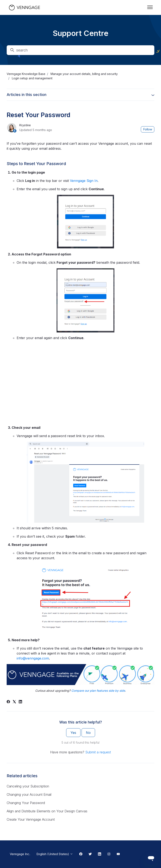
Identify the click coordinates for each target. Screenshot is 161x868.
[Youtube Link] (118, 854)
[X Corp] (14, 702)
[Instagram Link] (109, 854)
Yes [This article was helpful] (73, 733)
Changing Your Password (26, 803)
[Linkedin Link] (100, 854)
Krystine (25, 125)
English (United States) (55, 854)
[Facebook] (8, 702)
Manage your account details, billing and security (84, 74)
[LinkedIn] (20, 702)
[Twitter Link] (90, 854)
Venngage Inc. (20, 854)
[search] (80, 50)
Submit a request (98, 752)
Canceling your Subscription (28, 786)
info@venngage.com (33, 658)
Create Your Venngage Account (31, 819)
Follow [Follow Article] (148, 129)
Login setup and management (32, 78)
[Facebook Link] (81, 854)
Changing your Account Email (29, 794)
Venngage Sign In (84, 181)
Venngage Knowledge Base (26, 74)
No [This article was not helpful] (88, 733)
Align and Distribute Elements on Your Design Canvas (47, 811)
